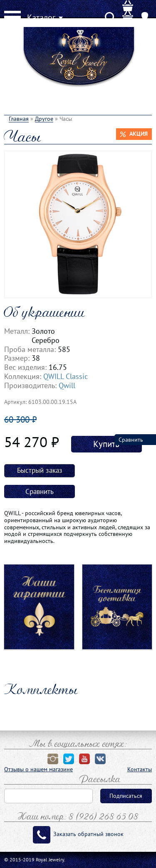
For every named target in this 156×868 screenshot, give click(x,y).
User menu (145, 23)
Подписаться (126, 796)
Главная (19, 119)
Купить (106, 444)
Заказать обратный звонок (88, 834)
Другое (44, 119)
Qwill (67, 385)
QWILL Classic (66, 376)
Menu (12, 17)
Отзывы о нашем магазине (38, 769)
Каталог (41, 17)
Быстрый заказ (40, 470)
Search (110, 23)
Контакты (140, 769)
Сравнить (40, 491)
